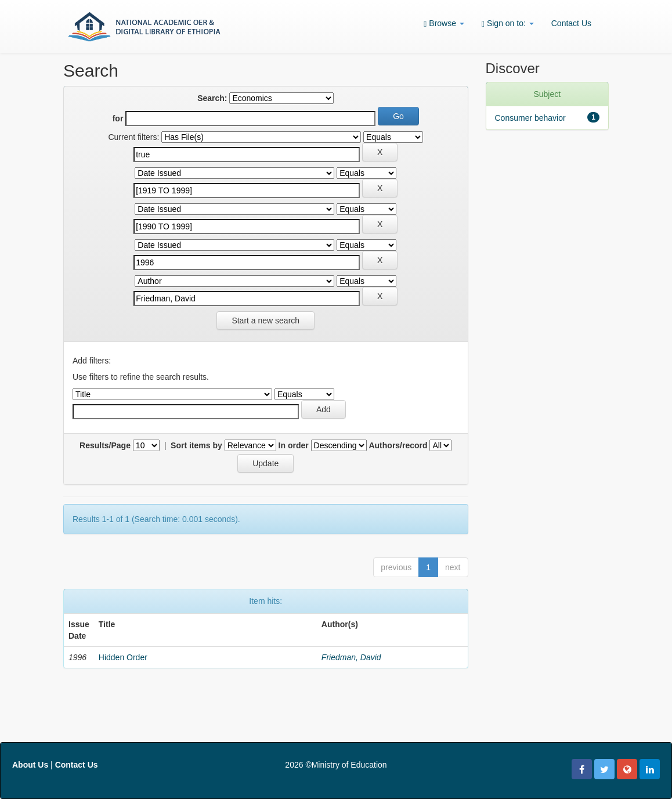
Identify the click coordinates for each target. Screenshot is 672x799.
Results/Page (105, 445)
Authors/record (398, 445)
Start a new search (265, 321)
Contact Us (571, 23)
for (118, 118)
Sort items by (196, 445)
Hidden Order (123, 657)
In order (294, 445)
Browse (444, 24)
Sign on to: (508, 24)
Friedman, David (351, 657)
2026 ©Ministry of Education (336, 765)
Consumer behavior (530, 118)
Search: (212, 98)
